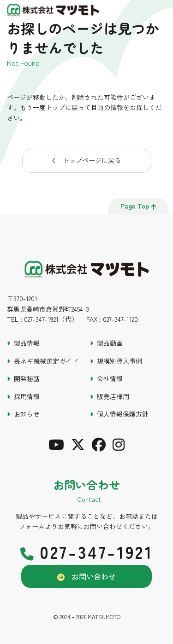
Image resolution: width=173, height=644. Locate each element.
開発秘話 (27, 378)
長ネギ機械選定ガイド (46, 361)
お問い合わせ (94, 576)
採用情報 (27, 396)
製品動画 (110, 343)
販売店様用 (113, 396)
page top (138, 206)
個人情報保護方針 (123, 414)
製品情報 (27, 343)
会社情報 (110, 378)
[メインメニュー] (161, 12)
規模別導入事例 (119, 361)
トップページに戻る (92, 160)
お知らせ (27, 414)
